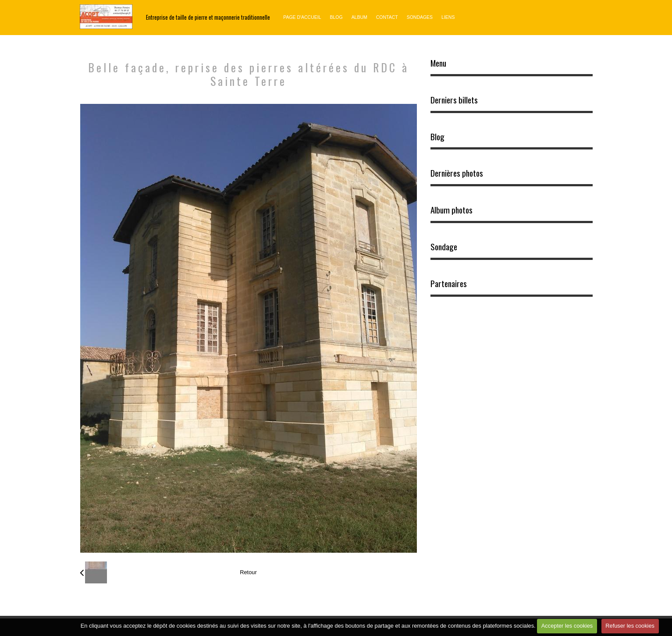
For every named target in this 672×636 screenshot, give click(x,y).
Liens (448, 17)
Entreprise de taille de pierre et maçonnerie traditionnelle (208, 17)
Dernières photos (457, 173)
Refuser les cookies (630, 626)
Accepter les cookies (567, 626)
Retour (248, 572)
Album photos (452, 210)
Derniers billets (454, 100)
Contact (387, 17)
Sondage (444, 247)
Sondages (420, 17)
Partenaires (449, 284)
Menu (438, 63)
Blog (336, 17)
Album (359, 17)
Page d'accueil (302, 17)
